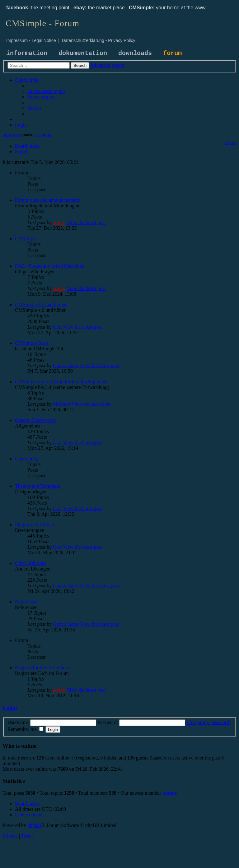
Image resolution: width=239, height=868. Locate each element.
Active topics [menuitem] (12, 135)
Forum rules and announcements (47, 200)
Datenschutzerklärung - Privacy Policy (99, 40)
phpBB (34, 825)
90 (49, 135)
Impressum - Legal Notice (31, 40)
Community (27, 459)
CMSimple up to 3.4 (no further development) (61, 382)
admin (59, 222)
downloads (135, 53)
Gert (57, 327)
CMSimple (26, 239)
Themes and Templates (38, 486)
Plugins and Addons (35, 525)
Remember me (25, 729)
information (27, 53)
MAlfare (61, 404)
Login (10, 708)
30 (44, 135)
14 (39, 135)
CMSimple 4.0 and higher (41, 305)
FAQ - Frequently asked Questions (49, 266)
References (26, 602)
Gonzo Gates (66, 365)
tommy (170, 793)
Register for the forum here (42, 668)
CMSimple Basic (32, 343)
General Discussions (35, 420)
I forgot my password (208, 722)
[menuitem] (46, 91)
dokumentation (83, 53)
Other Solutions (31, 563)
